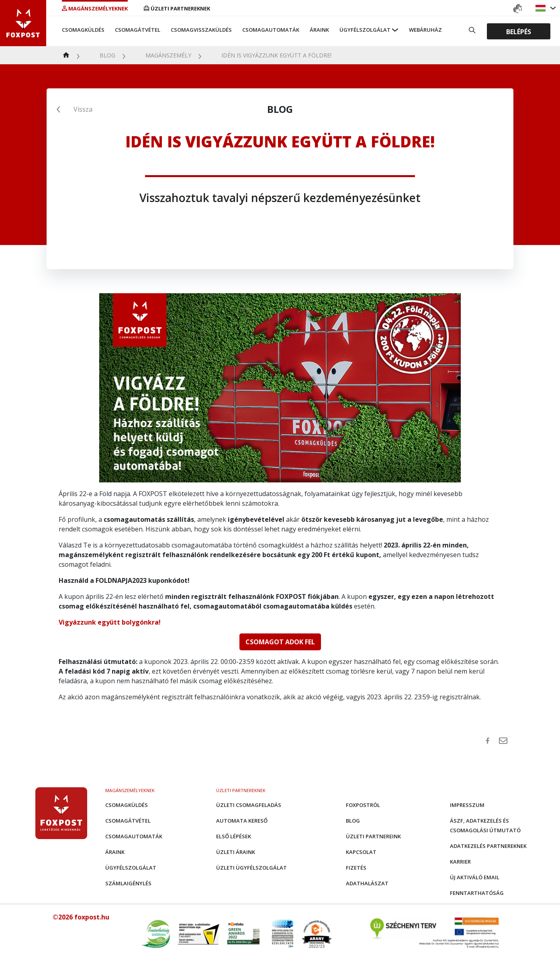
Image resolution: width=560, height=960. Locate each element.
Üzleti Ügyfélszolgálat (251, 868)
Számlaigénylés (128, 883)
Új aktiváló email (475, 877)
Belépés (519, 31)
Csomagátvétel (138, 30)
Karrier (460, 862)
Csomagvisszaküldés (201, 30)
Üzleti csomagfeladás (249, 805)
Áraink (319, 30)
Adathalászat (367, 883)
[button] (542, 8)
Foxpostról (363, 805)
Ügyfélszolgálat (365, 30)
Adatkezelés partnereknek (488, 846)
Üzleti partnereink (373, 836)
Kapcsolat (361, 852)
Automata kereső (242, 821)
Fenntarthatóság (477, 893)
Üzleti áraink (236, 852)
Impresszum (467, 805)
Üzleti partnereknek (177, 8)
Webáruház (425, 30)
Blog (107, 55)
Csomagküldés (83, 30)
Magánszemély (168, 55)
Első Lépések (234, 836)
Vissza (83, 109)
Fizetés (356, 868)
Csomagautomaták (271, 30)
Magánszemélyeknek (95, 8)
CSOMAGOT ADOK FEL (280, 642)
